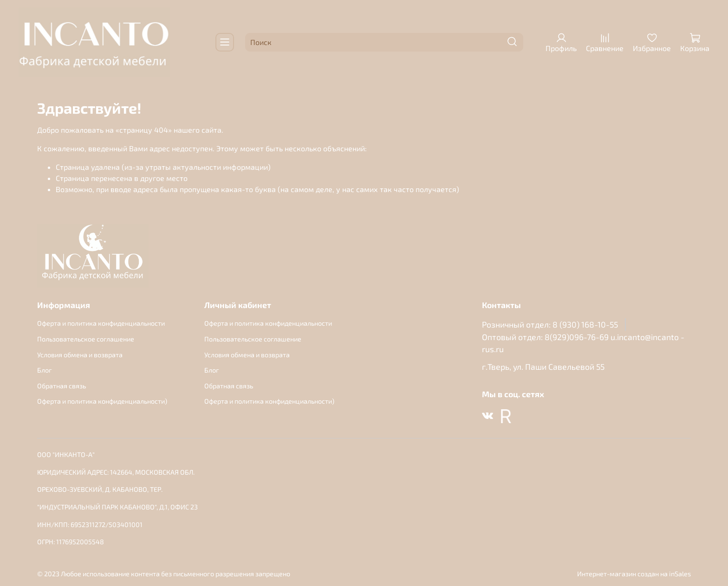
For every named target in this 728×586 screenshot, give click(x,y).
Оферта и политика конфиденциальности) (102, 401)
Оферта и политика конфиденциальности (101, 323)
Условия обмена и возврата (80, 355)
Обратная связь (62, 386)
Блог (45, 370)
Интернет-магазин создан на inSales (634, 574)
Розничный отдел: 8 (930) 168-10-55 (550, 324)
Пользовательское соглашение (86, 339)
